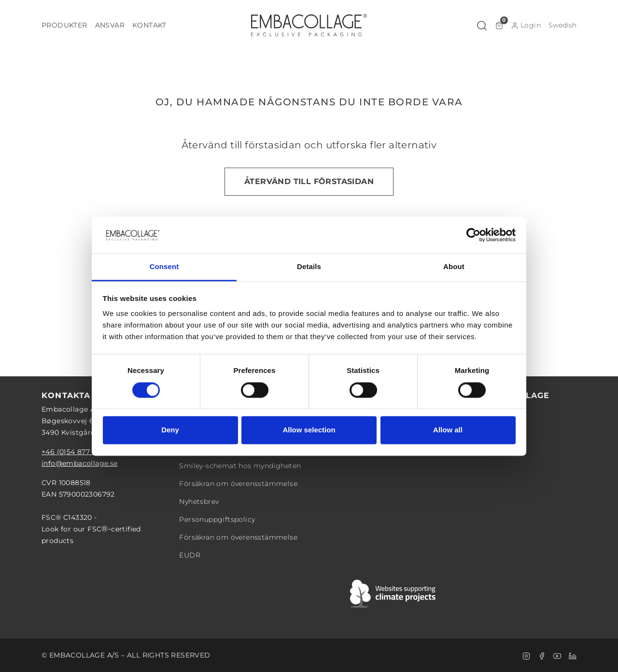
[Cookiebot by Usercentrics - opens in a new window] (473, 235)
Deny (170, 430)
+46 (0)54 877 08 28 (77, 452)
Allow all (448, 430)
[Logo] (309, 25)
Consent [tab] (164, 267)
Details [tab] (309, 267)
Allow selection (309, 430)
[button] (64, 25)
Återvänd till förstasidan (309, 181)
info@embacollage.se (80, 463)
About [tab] (454, 267)
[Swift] (393, 594)
